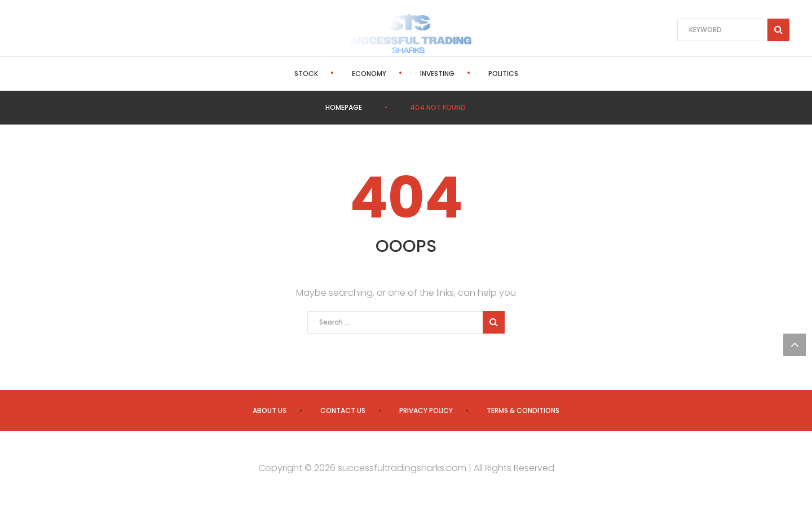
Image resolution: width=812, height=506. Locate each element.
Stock (306, 74)
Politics (503, 74)
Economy (369, 74)
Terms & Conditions (523, 410)
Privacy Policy (426, 410)
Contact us (343, 410)
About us (270, 410)
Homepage (344, 107)
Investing (437, 74)
